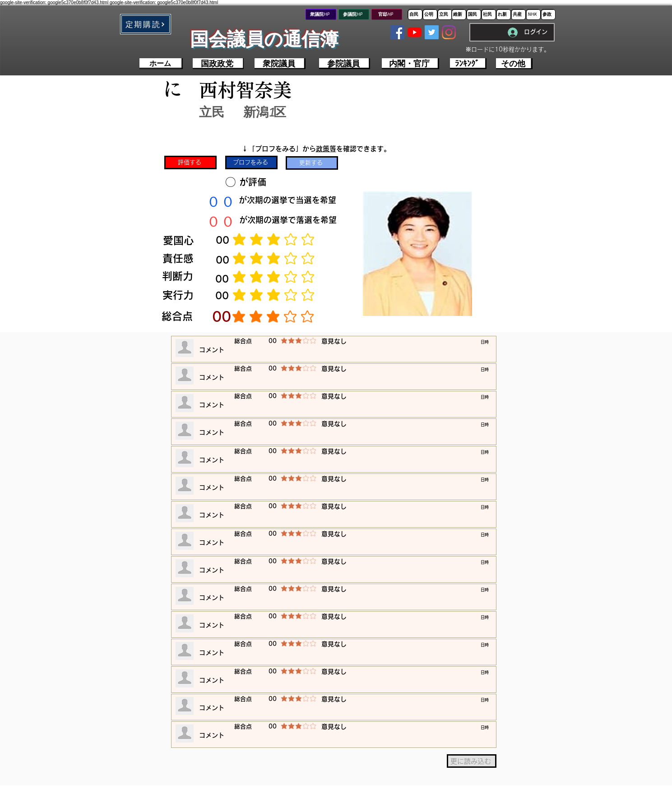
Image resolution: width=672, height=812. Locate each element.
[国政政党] (218, 64)
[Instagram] (449, 32)
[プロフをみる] (251, 162)
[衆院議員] (280, 64)
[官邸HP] (387, 14)
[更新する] (312, 163)
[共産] (518, 14)
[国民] (474, 14)
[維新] (459, 14)
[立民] (445, 14)
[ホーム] (161, 64)
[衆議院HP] (321, 14)
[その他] (514, 64)
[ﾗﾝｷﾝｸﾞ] (468, 64)
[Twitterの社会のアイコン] (432, 32)
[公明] (430, 14)
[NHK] (533, 14)
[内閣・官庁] (410, 64)
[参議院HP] (354, 14)
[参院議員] (345, 64)
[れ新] (503, 14)
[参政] (548, 14)
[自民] (415, 14)
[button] (146, 24)
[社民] (489, 14)
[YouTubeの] (415, 32)
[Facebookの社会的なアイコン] (397, 32)
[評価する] (190, 162)
